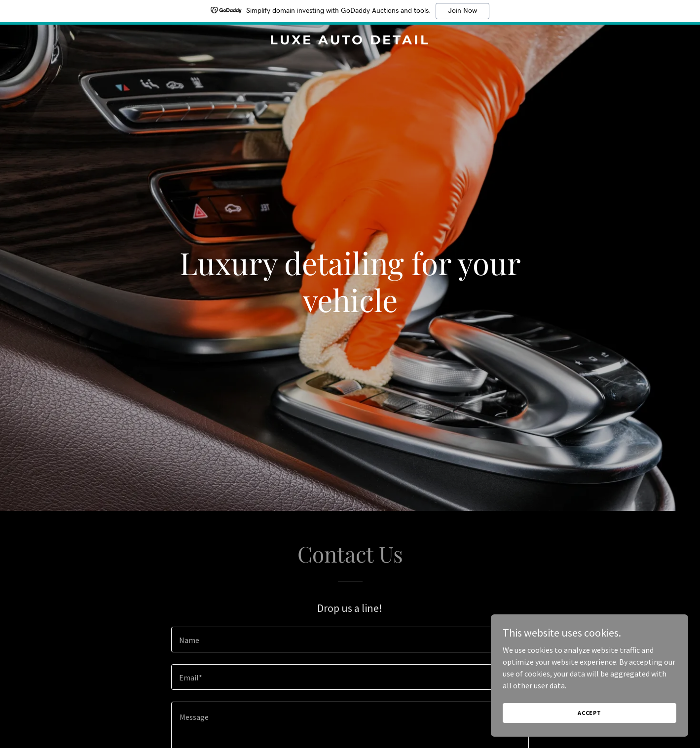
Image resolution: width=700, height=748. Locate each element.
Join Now (462, 11)
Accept (589, 713)
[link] (350, 41)
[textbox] (350, 640)
